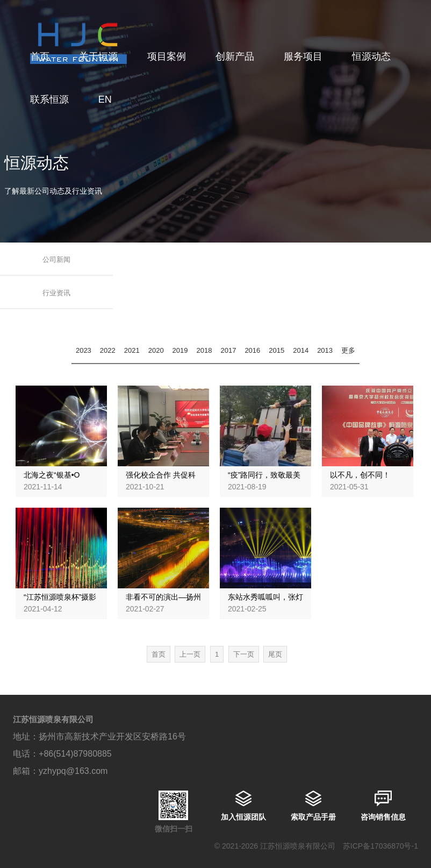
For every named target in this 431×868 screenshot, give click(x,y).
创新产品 (235, 56)
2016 (252, 350)
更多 (348, 350)
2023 (84, 350)
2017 (228, 350)
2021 (132, 350)
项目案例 (167, 56)
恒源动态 (371, 56)
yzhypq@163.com (73, 771)
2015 (276, 350)
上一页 (190, 654)
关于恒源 (98, 56)
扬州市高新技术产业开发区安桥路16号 (112, 737)
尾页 (275, 654)
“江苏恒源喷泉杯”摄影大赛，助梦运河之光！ (61, 602)
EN (105, 99)
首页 (40, 56)
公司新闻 (56, 259)
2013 (325, 350)
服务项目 (303, 56)
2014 (301, 350)
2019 (180, 350)
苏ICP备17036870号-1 (380, 846)
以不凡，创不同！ (360, 475)
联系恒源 (49, 99)
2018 (204, 350)
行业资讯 (56, 293)
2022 (108, 350)
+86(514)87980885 (75, 754)
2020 (156, 350)
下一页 (244, 654)
